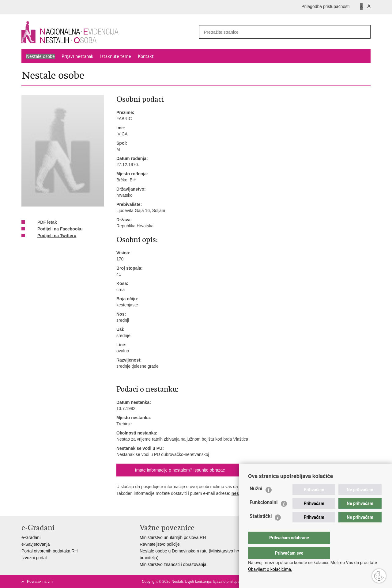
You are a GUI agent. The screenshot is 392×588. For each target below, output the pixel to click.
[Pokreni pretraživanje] (364, 32)
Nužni (256, 501)
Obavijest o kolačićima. (270, 569)
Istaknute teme (116, 56)
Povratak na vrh (40, 582)
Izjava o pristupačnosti (231, 582)
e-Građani (31, 537)
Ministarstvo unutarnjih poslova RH (173, 537)
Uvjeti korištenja (198, 582)
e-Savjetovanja (36, 544)
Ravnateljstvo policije (160, 544)
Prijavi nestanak (77, 56)
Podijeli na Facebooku (56, 229)
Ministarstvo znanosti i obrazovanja (173, 564)
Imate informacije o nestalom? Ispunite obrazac (180, 470)
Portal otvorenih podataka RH (50, 551)
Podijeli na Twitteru (53, 236)
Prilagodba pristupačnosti (325, 6)
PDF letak (43, 222)
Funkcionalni (264, 515)
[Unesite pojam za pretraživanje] (276, 32)
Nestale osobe (40, 56)
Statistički (261, 528)
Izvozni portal (34, 558)
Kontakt (146, 56)
